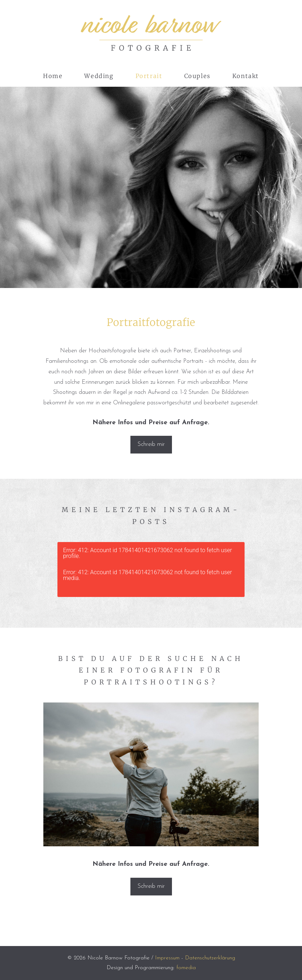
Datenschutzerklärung (210, 958)
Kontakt (246, 76)
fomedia (186, 968)
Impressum (167, 958)
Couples (197, 76)
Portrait (149, 76)
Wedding (99, 76)
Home (53, 76)
